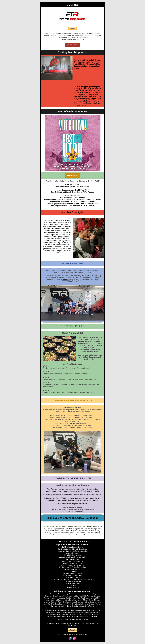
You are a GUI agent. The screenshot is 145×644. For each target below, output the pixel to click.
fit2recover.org (73, 625)
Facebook (66, 280)
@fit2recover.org (92, 623)
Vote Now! (72, 175)
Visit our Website (73, 45)
